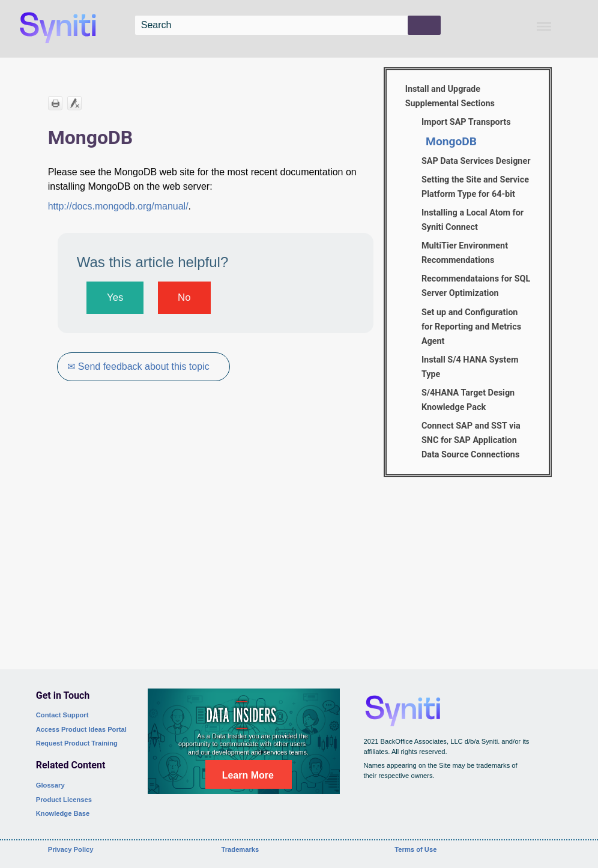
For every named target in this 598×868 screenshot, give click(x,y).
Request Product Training (77, 743)
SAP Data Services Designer (476, 161)
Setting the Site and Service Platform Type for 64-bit (475, 187)
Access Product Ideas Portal (81, 729)
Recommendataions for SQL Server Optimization (476, 286)
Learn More (248, 775)
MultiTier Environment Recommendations (465, 253)
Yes (115, 297)
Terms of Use (415, 849)
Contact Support (62, 715)
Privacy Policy (71, 849)
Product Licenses (64, 800)
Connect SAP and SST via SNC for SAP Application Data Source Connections (471, 440)
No (184, 297)
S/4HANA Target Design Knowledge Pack (468, 400)
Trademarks (240, 849)
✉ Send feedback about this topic (139, 366)
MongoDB (451, 141)
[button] (424, 25)
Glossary (50, 785)
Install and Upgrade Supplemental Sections (450, 96)
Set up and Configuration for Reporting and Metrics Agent (471, 327)
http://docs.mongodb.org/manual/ (118, 206)
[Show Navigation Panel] (544, 26)
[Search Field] (288, 25)
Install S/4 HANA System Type (470, 367)
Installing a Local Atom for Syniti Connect (473, 220)
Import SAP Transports (466, 122)
